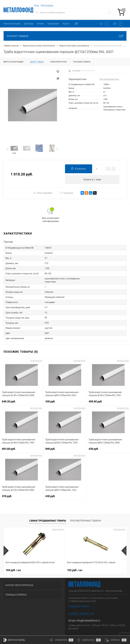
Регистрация (47, 5)
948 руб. (65, 451)
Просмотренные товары (85, 521)
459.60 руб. (108, 404)
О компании (53, 24)
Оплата (40, 24)
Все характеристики (109, 79)
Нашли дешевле (43, 193)
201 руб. (95, 571)
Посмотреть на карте (79, 606)
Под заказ (66, 193)
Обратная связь (14, 640)
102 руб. (54, 571)
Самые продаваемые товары (48, 521)
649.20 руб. (22, 404)
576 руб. (22, 498)
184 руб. (13, 571)
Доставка (29, 24)
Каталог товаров (65, 36)
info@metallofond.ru (88, 621)
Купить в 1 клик (92, 180)
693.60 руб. (22, 451)
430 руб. (65, 404)
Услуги (66, 24)
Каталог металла (12, 24)
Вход (37, 5)
